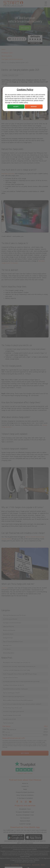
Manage (34, 107)
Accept (16, 107)
